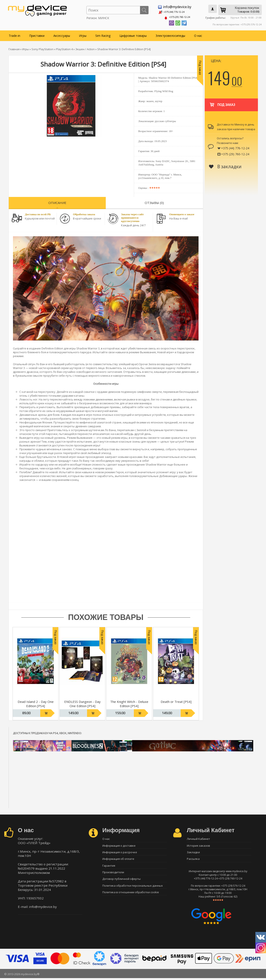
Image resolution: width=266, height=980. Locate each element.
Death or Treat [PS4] (176, 701)
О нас (198, 34)
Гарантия (109, 868)
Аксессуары (62, 34)
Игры (83, 34)
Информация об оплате (118, 860)
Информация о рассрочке (120, 853)
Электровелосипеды (170, 34)
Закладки (193, 853)
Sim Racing (103, 34)
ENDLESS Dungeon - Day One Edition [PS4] (82, 703)
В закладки (225, 165)
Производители (113, 875)
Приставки (37, 34)
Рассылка (193, 860)
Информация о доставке (119, 845)
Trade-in (14, 34)
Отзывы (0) (154, 201)
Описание (57, 201)
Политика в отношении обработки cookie (131, 897)
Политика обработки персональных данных (133, 890)
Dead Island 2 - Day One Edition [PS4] (36, 703)
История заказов (198, 845)
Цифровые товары (133, 34)
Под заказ (222, 101)
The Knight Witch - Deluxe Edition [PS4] (129, 703)
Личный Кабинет (198, 838)
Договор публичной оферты (122, 883)
